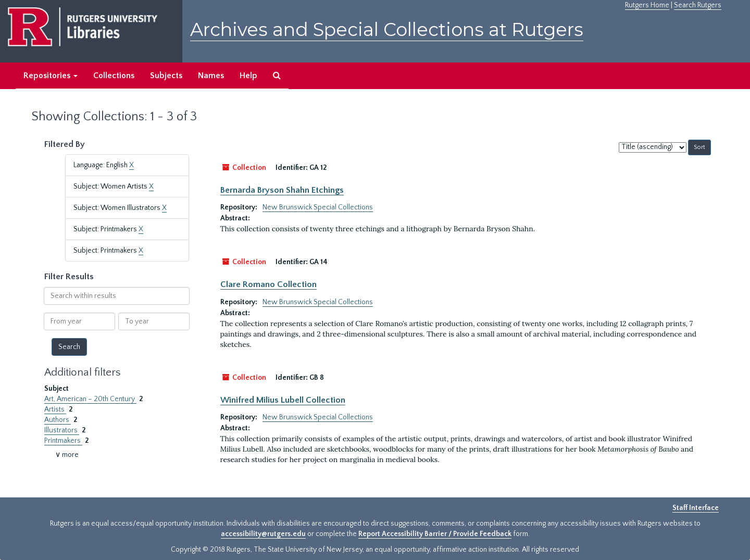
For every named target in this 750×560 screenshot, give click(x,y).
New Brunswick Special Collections (318, 207)
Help (248, 76)
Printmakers (63, 441)
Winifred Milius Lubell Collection (283, 400)
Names (211, 76)
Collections (114, 76)
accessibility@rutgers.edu (263, 534)
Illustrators (62, 430)
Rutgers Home (647, 5)
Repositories (51, 76)
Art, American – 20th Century (90, 399)
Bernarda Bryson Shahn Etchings (282, 190)
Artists (55, 409)
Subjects (166, 76)
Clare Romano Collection (268, 284)
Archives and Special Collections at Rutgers (387, 29)
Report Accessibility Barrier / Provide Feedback (435, 534)
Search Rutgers (698, 5)
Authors (58, 420)
